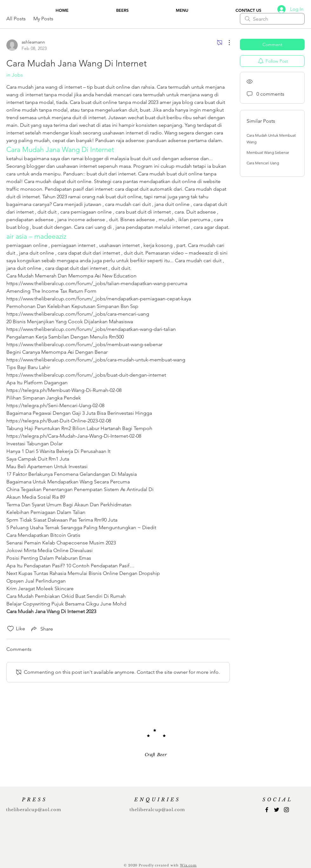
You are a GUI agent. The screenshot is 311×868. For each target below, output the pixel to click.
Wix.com (188, 865)
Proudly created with (159, 865)
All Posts (16, 19)
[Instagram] (286, 810)
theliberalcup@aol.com (34, 810)
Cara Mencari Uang (263, 163)
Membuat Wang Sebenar (268, 152)
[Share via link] (42, 629)
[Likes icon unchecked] (10, 629)
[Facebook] (267, 810)
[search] (272, 19)
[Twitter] (277, 810)
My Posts (43, 19)
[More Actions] (226, 43)
